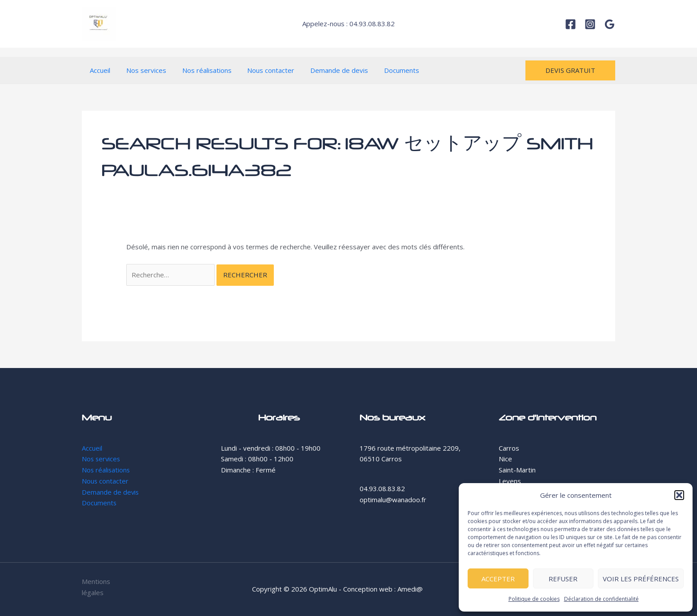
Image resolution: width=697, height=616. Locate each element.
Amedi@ (410, 589)
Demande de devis (328, 70)
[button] (679, 495)
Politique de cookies (534, 599)
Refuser (563, 579)
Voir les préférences (641, 579)
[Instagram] (590, 24)
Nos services (142, 70)
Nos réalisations (200, 70)
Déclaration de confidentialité (601, 599)
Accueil (99, 70)
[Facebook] (571, 24)
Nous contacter (262, 70)
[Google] (610, 24)
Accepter (498, 579)
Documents (387, 70)
